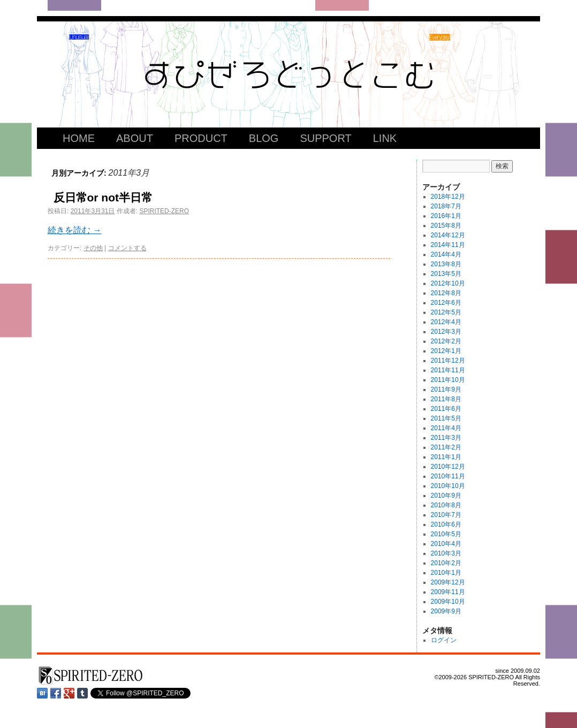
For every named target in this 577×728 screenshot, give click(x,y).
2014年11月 (448, 245)
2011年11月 (448, 370)
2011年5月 (446, 418)
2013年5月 (446, 274)
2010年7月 (446, 515)
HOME (79, 138)
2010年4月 (446, 544)
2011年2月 (446, 447)
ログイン (444, 640)
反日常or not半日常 (103, 197)
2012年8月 (446, 293)
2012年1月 (446, 351)
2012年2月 (446, 341)
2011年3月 (446, 438)
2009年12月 (448, 582)
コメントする (127, 248)
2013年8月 (446, 264)
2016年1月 (446, 216)
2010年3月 (446, 553)
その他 (93, 248)
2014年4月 (446, 254)
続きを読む (74, 230)
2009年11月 (448, 592)
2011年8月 (446, 399)
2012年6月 (446, 303)
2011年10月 (448, 380)
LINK (385, 138)
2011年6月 (446, 409)
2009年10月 (448, 602)
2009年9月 (446, 611)
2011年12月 (448, 361)
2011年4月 (446, 428)
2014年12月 (448, 235)
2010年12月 (448, 467)
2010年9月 (446, 496)
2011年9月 (446, 389)
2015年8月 (446, 226)
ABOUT (135, 138)
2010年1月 (446, 573)
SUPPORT (325, 138)
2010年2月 (446, 563)
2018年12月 (448, 197)
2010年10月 (448, 486)
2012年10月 (448, 283)
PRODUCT (201, 138)
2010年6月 (446, 524)
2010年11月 (448, 476)
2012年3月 (446, 332)
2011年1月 (446, 457)
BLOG (264, 138)
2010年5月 (446, 534)
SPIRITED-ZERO (164, 211)
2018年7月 (446, 206)
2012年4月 (446, 322)
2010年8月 (446, 505)
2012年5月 (446, 312)
